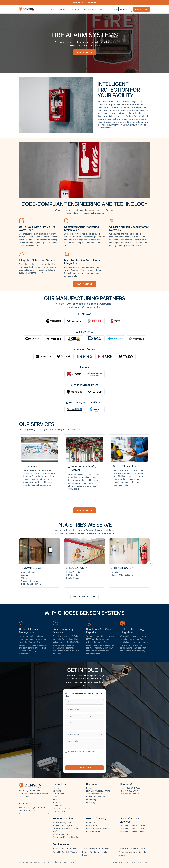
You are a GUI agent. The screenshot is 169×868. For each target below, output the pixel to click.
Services (52, 9)
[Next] (93, 501)
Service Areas (90, 9)
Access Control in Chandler (65, 848)
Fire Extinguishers (94, 831)
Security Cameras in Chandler (96, 848)
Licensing (91, 802)
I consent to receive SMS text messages (80, 751)
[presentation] (82, 759)
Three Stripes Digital (141, 862)
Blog (109, 9)
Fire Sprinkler (92, 825)
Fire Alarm (91, 822)
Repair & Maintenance (96, 797)
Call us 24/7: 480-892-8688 (84, 2)
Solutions (64, 9)
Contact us (125, 9)
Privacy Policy (59, 811)
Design (89, 788)
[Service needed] (84, 734)
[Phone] (74, 716)
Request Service (84, 510)
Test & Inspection (94, 794)
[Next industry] (150, 563)
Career (102, 9)
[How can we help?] (84, 744)
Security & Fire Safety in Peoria (133, 848)
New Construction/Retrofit (98, 791)
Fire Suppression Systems (98, 828)
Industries (76, 9)
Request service (142, 9)
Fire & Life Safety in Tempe (65, 852)
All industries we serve (85, 597)
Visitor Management (62, 834)
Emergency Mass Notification (66, 837)
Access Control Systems (64, 825)
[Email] (95, 716)
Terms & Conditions (61, 808)
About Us (118, 9)
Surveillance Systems (62, 822)
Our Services (58, 794)
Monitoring (91, 800)
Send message (84, 768)
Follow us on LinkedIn (129, 794)
